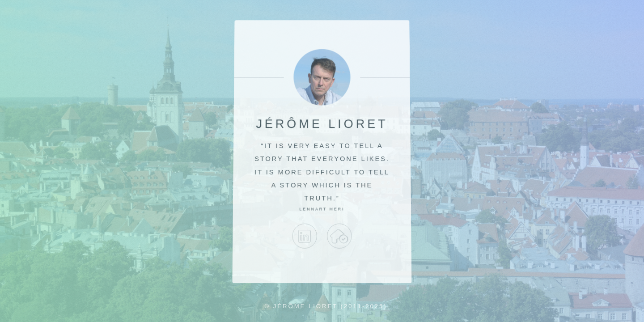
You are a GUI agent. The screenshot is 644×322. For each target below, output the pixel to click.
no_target (339, 236)
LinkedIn (305, 236)
